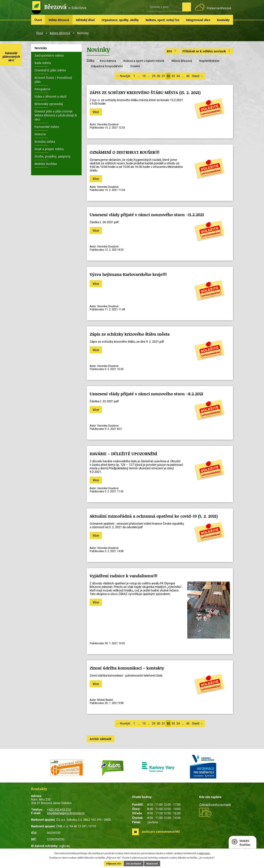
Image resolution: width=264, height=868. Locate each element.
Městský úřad (85, 20)
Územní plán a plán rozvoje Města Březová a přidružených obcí (56, 115)
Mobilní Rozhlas (46, 164)
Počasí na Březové (219, 8)
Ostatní (135, 66)
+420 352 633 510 (59, 810)
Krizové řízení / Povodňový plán (53, 80)
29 (154, 76)
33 (173, 76)
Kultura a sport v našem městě (144, 61)
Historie (40, 134)
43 (188, 76)
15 (144, 76)
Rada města (43, 63)
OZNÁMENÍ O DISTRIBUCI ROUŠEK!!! (125, 152)
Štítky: (91, 60)
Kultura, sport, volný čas (162, 20)
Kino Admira (108, 61)
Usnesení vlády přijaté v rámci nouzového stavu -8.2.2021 (146, 394)
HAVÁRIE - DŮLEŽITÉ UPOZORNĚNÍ (123, 454)
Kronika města (45, 141)
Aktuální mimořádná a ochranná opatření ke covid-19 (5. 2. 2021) (154, 516)
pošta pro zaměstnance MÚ (161, 832)
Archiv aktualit (101, 739)
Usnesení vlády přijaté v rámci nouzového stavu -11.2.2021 (147, 215)
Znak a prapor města (49, 149)
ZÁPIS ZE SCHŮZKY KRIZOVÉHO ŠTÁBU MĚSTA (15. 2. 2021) (145, 92)
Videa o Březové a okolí (50, 96)
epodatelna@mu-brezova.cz (66, 813)
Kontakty (223, 20)
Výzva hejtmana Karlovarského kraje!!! (128, 274)
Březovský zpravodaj (49, 104)
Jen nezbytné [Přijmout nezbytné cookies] (134, 864)
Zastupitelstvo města (49, 55)
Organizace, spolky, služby (120, 20)
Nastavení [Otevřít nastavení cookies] (152, 864)
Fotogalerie (42, 89)
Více (96, 112)
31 (163, 76)
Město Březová (59, 20)
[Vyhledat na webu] (165, 7)
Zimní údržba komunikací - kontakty (127, 668)
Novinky (41, 48)
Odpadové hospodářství (107, 66)
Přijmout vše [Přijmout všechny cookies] (114, 864)
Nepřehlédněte (209, 61)
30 (159, 76)
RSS (172, 51)
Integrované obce (198, 20)
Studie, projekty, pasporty (52, 156)
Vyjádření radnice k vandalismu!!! (124, 576)
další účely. (205, 853)
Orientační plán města (50, 70)
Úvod (38, 20)
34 (178, 76)
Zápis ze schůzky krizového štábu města (130, 334)
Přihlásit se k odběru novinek (207, 51)
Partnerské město (47, 127)
